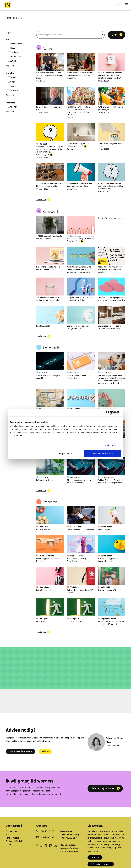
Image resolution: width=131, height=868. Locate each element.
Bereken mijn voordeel (103, 788)
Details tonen (110, 445)
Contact (9, 845)
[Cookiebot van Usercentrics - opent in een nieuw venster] (110, 413)
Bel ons (45, 752)
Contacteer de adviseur (21, 752)
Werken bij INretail (14, 841)
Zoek (114, 35)
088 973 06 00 (48, 831)
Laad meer (41, 200)
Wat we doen (11, 831)
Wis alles (10, 66)
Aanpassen (65, 453)
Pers (8, 835)
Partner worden (12, 838)
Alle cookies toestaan (103, 453)
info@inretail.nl (47, 837)
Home (8, 18)
